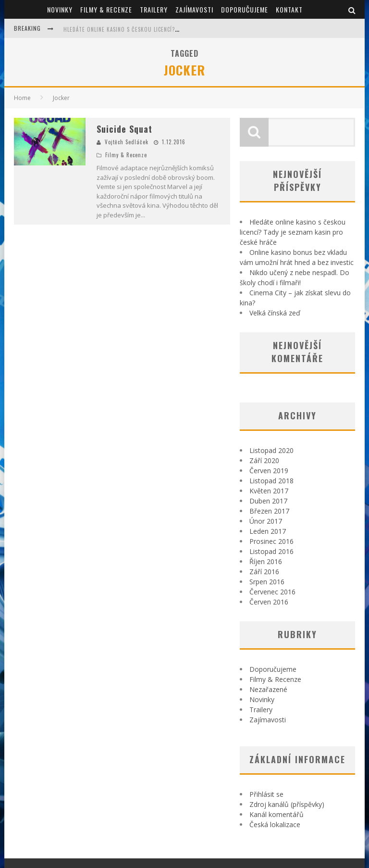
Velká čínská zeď (275, 313)
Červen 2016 (269, 602)
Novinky (60, 9)
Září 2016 (264, 572)
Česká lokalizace (275, 824)
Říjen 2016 (266, 561)
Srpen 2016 (267, 582)
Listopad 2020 (271, 450)
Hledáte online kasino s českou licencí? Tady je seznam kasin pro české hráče (173, 29)
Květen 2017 (269, 491)
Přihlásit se (266, 794)
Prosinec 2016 (271, 541)
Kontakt (289, 9)
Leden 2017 (268, 531)
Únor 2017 (266, 521)
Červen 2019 (269, 471)
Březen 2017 (269, 511)
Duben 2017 (268, 501)
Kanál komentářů (277, 814)
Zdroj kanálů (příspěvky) (287, 804)
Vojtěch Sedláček (127, 142)
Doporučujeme (245, 9)
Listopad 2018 (271, 481)
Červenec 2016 (272, 592)
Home (22, 98)
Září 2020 (264, 460)
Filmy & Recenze (106, 9)
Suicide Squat (124, 129)
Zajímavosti (194, 9)
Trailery (154, 9)
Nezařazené (268, 689)
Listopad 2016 (271, 551)
